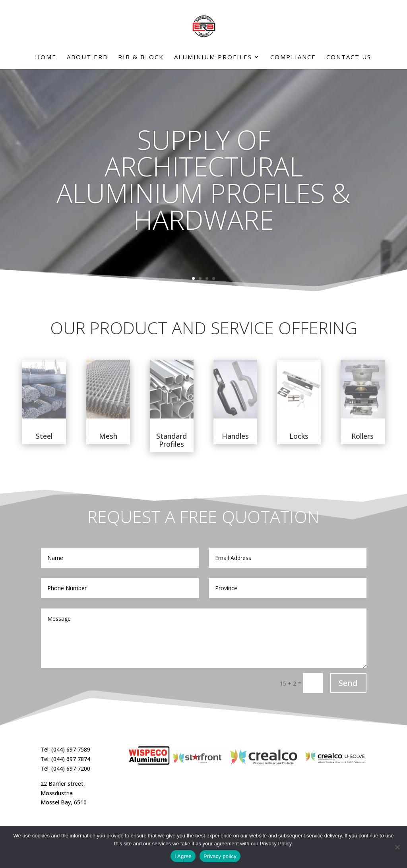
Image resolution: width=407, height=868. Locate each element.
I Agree (183, 856)
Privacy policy (220, 856)
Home (46, 57)
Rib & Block (141, 57)
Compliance (293, 57)
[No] (397, 847)
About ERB (87, 57)
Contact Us (349, 57)
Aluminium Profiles (213, 57)
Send (348, 683)
